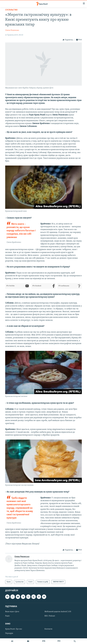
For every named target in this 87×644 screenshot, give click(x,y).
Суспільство (11, 10)
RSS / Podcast (50, 616)
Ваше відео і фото (12, 612)
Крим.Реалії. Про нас (14, 629)
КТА (44, 641)
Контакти (48, 629)
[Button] (68, 40)
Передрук (9, 633)
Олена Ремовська (12, 30)
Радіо (7, 616)
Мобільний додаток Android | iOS (58, 612)
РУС (59, 641)
